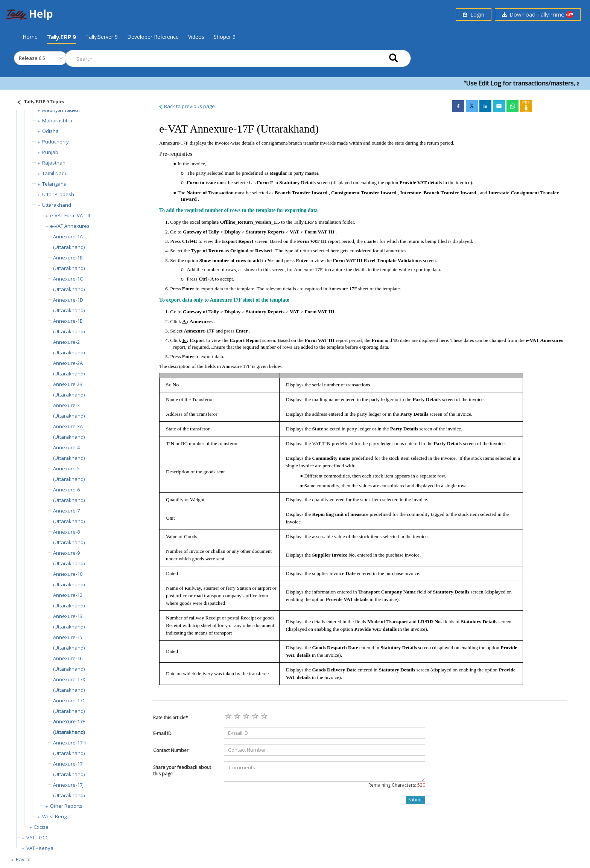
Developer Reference (153, 37)
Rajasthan (54, 163)
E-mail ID (162, 733)
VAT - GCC (37, 837)
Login (474, 14)
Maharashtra (57, 121)
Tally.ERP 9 (62, 37)
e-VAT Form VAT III (70, 215)
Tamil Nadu (55, 173)
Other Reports (66, 806)
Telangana (54, 184)
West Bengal (56, 816)
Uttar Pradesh (58, 194)
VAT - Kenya (40, 848)
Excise (41, 827)
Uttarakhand (57, 205)
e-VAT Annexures (70, 226)
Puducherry (56, 142)
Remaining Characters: (397, 785)
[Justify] (38, 103)
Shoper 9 (225, 37)
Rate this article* (171, 718)
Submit (416, 800)
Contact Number (171, 750)
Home (30, 37)
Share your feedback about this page (182, 770)
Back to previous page (186, 106)
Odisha (50, 131)
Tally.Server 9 (102, 37)
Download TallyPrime (538, 14)
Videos (196, 37)
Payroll (24, 859)
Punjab (50, 152)
